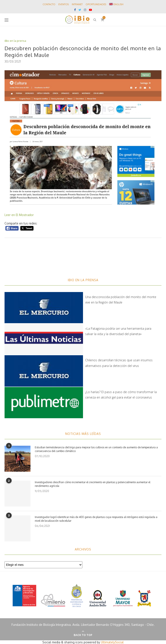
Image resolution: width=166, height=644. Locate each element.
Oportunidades (96, 4)
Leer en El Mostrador (20, 215)
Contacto (49, 4)
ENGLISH (116, 4)
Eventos (64, 4)
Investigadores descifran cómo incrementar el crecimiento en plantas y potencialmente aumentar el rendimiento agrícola (93, 484)
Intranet (77, 4)
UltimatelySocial (112, 642)
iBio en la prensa (15, 41)
